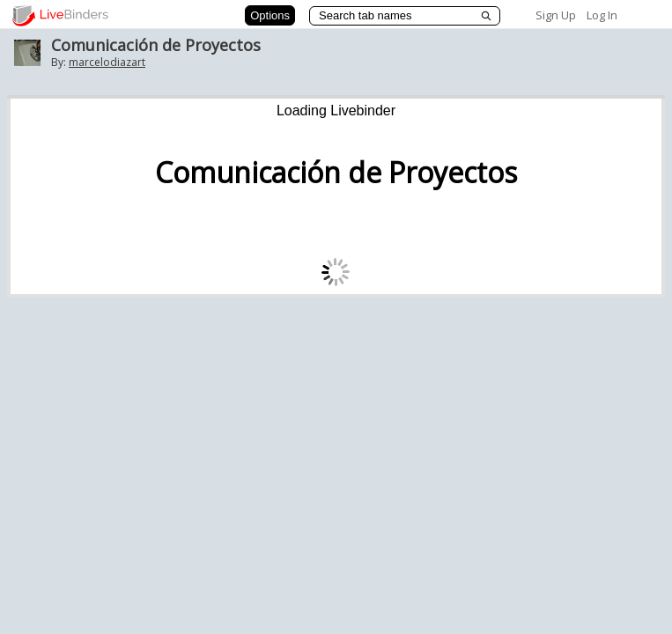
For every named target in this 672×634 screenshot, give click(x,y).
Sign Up (556, 15)
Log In (602, 15)
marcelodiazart (107, 62)
